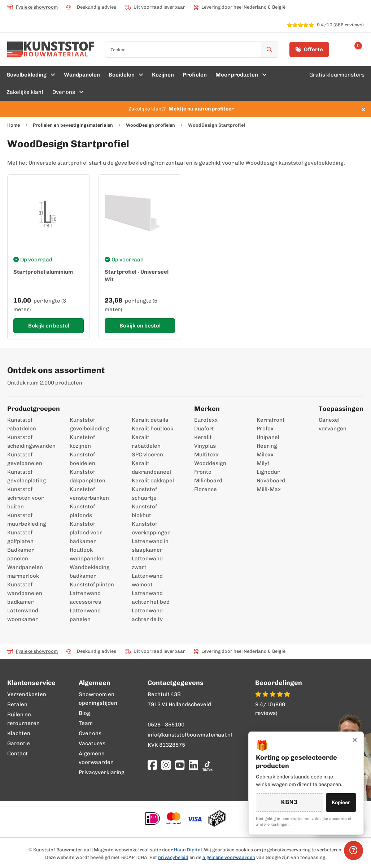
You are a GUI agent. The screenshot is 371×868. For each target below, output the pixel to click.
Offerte (309, 49)
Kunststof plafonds (82, 511)
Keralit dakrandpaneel (151, 468)
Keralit (203, 437)
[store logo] (51, 49)
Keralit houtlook (152, 429)
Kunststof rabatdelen (22, 424)
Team (86, 723)
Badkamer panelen (21, 554)
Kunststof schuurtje (144, 494)
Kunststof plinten (92, 585)
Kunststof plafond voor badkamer (86, 533)
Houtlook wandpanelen (87, 554)
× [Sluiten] (355, 739)
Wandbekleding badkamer (90, 572)
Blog (84, 713)
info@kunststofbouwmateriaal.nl (190, 735)
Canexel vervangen (326, 424)
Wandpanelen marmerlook (25, 572)
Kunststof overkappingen (151, 528)
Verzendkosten (27, 694)
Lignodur (268, 472)
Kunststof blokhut (144, 511)
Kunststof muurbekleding (27, 520)
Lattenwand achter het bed (151, 598)
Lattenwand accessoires (85, 598)
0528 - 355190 (166, 725)
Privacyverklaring (102, 772)
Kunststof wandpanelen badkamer (25, 593)
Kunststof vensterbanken (89, 494)
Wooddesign (210, 463)
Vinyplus (205, 446)
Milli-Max (269, 489)
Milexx (265, 455)
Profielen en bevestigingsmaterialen (73, 125)
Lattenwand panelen (85, 615)
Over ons (90, 733)
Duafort (204, 429)
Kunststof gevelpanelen (25, 459)
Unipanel (268, 437)
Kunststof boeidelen (82, 459)
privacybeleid (173, 857)
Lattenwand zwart (147, 563)
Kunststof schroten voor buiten (25, 498)
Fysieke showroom (32, 7)
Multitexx (206, 455)
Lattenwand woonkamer (23, 615)
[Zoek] (270, 50)
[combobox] (192, 50)
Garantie (19, 743)
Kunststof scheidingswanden (30, 442)
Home (14, 125)
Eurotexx (206, 420)
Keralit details (150, 420)
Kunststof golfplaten (20, 537)
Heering (267, 446)
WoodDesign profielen (150, 125)
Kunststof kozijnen (82, 442)
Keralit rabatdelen (146, 442)
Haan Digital (188, 850)
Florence (206, 489)
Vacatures (92, 743)
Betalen (17, 704)
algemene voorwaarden (229, 857)
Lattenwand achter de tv (147, 615)
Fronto (203, 472)
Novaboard (271, 481)
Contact (18, 754)
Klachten (19, 733)
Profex (265, 429)
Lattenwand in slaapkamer (150, 546)
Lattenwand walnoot (147, 580)
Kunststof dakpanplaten (88, 476)
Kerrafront (271, 420)
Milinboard (208, 481)
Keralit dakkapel (153, 481)
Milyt (263, 463)
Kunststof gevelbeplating (27, 476)
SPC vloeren (147, 455)
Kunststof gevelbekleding (89, 424)
